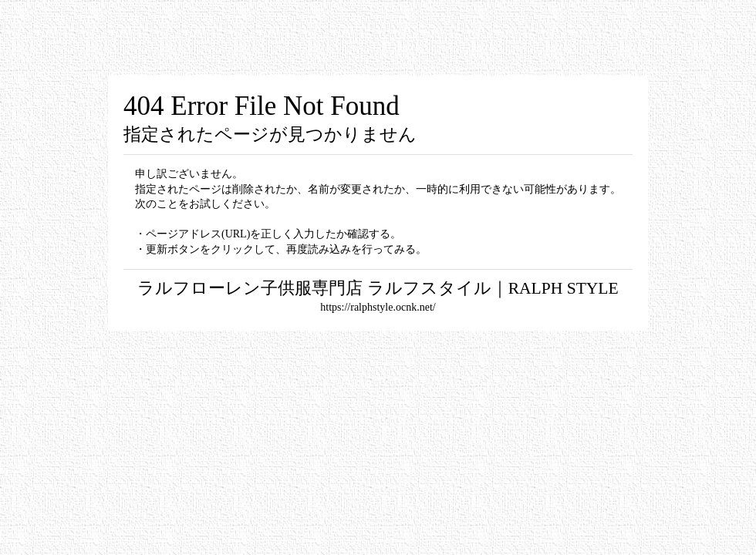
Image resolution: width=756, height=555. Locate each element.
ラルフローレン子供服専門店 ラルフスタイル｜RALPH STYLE (378, 288)
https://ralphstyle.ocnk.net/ (378, 307)
